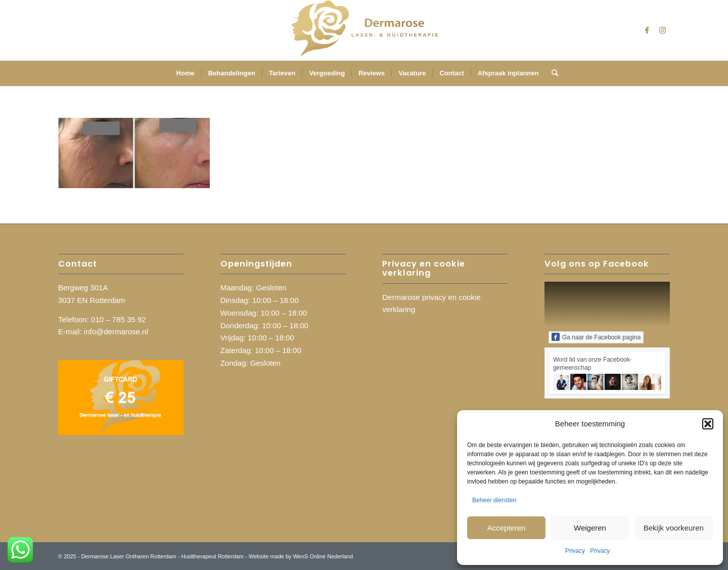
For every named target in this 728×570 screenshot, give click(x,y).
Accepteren (507, 528)
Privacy (575, 551)
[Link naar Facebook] (647, 30)
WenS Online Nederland (323, 556)
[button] (708, 424)
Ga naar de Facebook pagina (596, 337)
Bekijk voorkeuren (674, 528)
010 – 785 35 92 (118, 319)
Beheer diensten (494, 500)
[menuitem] (186, 73)
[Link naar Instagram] (662, 30)
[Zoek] (552, 73)
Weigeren (590, 528)
